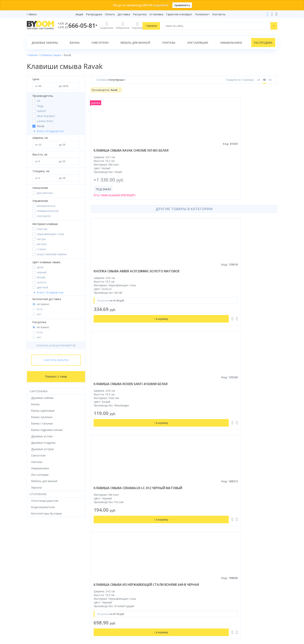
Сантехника (39, 391)
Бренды (96, 548)
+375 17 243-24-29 (232, 559)
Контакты (219, 14)
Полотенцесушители (40, 586)
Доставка (124, 14)
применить (182, 5)
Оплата (110, 14)
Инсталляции (198, 43)
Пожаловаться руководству (237, 614)
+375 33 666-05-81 (232, 553)
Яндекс (47, 615)
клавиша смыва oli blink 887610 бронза (243, 395)
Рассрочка (140, 14)
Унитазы (169, 43)
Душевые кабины (45, 43)
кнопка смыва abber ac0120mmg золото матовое (118, 278)
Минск (33, 14)
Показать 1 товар (56, 377)
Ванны (75, 43)
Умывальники (231, 43)
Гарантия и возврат (179, 14)
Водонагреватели (39, 591)
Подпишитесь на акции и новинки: (179, 593)
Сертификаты (100, 591)
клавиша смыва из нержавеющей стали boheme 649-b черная (118, 397)
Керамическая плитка (41, 580)
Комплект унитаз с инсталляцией (49, 602)
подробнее (161, 5)
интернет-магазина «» (59, 607)
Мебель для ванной (135, 43)
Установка (156, 14)
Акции (79, 14)
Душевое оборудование (43, 548)
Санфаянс (33, 575)
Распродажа (94, 14)
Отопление (38, 494)
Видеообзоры (100, 602)
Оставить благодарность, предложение (245, 610)
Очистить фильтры (56, 360)
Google (35, 615)
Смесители (100, 43)
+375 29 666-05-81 (223, 548)
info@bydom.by (230, 569)
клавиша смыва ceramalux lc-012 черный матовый (248, 278)
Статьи (95, 597)
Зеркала (32, 597)
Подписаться (184, 613)
